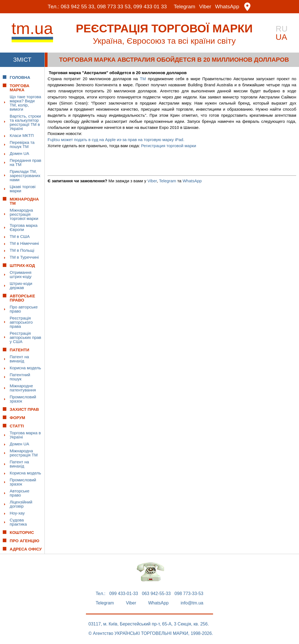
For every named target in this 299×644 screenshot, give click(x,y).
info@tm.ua (192, 603)
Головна (20, 77)
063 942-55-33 (156, 594)
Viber (205, 7)
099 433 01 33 (150, 7)
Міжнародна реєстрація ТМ (24, 453)
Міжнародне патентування (23, 388)
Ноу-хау (17, 513)
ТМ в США (20, 236)
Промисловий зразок (23, 399)
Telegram (185, 7)
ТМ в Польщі (22, 250)
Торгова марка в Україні (25, 435)
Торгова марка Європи (24, 227)
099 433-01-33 (124, 594)
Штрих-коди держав (21, 285)
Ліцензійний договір (21, 504)
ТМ (143, 79)
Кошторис (22, 532)
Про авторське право (24, 309)
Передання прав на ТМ (25, 162)
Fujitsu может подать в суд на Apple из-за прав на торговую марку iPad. (116, 140)
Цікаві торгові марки (23, 189)
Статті (17, 426)
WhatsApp (227, 7)
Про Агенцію (24, 541)
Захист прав (24, 409)
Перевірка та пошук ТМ (22, 144)
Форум (17, 418)
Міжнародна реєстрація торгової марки (24, 214)
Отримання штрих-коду (21, 274)
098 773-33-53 (189, 594)
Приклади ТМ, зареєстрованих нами (25, 176)
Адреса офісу (26, 549)
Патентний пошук (20, 377)
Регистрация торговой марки (168, 146)
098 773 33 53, (115, 7)
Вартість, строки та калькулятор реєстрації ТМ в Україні (25, 122)
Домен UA (19, 153)
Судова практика (18, 522)
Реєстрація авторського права (21, 322)
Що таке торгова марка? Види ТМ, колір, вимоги (25, 103)
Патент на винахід (19, 359)
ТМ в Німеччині (24, 243)
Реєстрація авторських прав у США (25, 337)
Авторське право (19, 493)
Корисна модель (25, 368)
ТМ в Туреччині (24, 257)
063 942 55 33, (78, 7)
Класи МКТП (22, 135)
